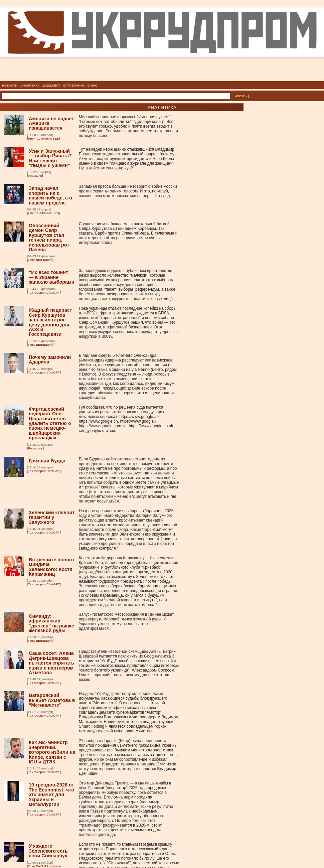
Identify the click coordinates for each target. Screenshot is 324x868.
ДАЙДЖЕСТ (51, 86)
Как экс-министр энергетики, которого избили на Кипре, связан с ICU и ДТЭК (52, 752)
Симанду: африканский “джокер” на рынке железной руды (51, 623)
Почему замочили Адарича (50, 359)
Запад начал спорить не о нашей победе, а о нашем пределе (50, 195)
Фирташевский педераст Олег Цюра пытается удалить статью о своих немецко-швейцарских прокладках (50, 423)
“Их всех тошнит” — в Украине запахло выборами (52, 277)
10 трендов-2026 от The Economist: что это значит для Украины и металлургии (51, 794)
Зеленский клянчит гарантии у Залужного (52, 517)
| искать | (241, 96)
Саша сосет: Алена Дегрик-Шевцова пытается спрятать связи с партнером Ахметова (51, 663)
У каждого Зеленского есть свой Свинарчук (48, 851)
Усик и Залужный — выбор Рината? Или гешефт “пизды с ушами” (50, 158)
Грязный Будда (47, 461)
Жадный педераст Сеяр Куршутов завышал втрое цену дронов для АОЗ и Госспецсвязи (50, 322)
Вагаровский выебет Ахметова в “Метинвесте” (52, 700)
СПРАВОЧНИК (74, 86)
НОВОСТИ (10, 86)
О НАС (93, 86)
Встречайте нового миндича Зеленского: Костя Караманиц (51, 567)
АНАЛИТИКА (30, 86)
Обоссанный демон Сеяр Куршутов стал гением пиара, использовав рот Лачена (49, 238)
